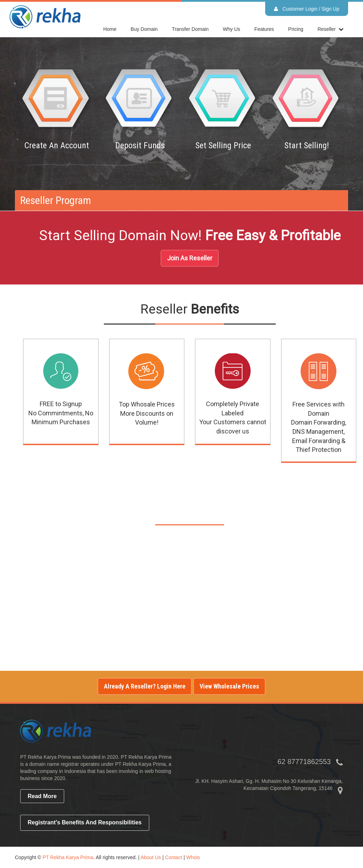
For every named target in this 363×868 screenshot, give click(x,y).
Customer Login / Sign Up (307, 9)
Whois (193, 857)
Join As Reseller (190, 258)
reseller (327, 29)
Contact (174, 857)
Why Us (232, 29)
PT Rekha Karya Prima (68, 857)
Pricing (296, 29)
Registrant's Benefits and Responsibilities (85, 822)
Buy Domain (144, 29)
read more (42, 796)
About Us (151, 857)
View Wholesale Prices (229, 686)
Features (264, 29)
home (110, 29)
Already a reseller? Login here (145, 686)
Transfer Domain (190, 29)
